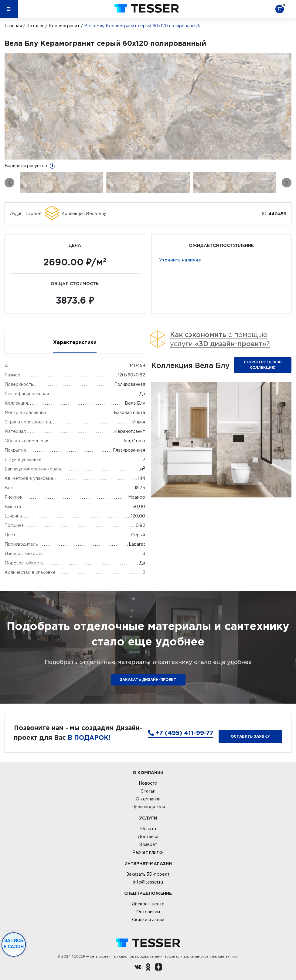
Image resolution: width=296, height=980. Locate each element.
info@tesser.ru (148, 882)
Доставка (148, 837)
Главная (13, 26)
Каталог (35, 26)
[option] (148, 106)
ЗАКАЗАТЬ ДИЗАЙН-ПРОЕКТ (148, 680)
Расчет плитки (148, 852)
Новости (148, 783)
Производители (148, 807)
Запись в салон (14, 944)
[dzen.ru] (158, 968)
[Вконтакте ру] (138, 968)
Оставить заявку (250, 736)
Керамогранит (64, 26)
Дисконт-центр (148, 904)
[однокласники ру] (148, 968)
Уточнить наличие (180, 260)
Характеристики (75, 342)
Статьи (148, 791)
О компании (148, 799)
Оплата (148, 829)
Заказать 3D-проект (148, 874)
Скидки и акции (148, 920)
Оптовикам (148, 912)
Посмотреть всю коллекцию (263, 365)
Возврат (148, 844)
